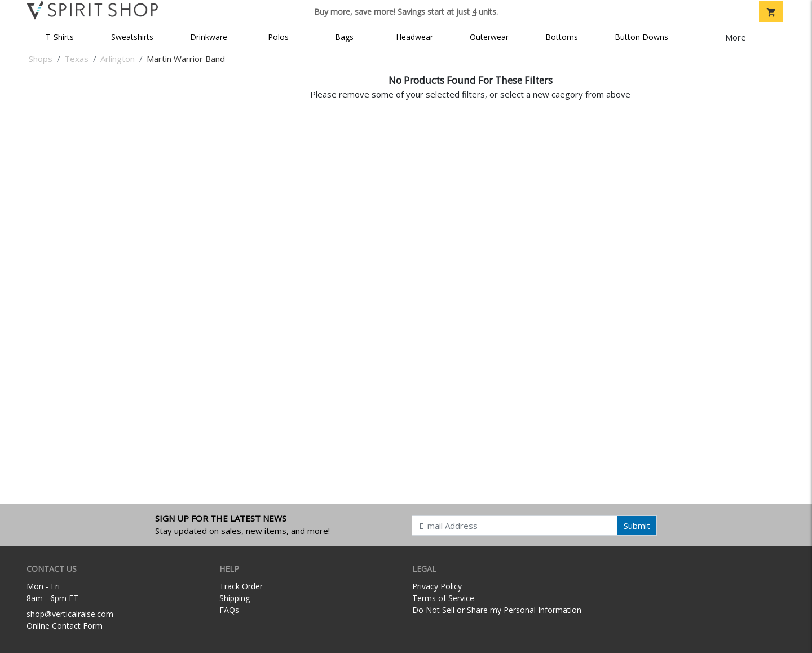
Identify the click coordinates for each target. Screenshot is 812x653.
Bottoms (562, 37)
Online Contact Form (65, 626)
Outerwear (489, 37)
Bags (344, 37)
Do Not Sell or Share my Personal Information (497, 610)
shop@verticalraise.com (70, 614)
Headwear (414, 37)
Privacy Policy (437, 586)
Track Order (241, 586)
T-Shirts (60, 37)
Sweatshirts (132, 37)
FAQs (229, 610)
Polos (278, 37)
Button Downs (641, 37)
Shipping (235, 598)
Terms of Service (443, 598)
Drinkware (209, 37)
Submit (637, 526)
